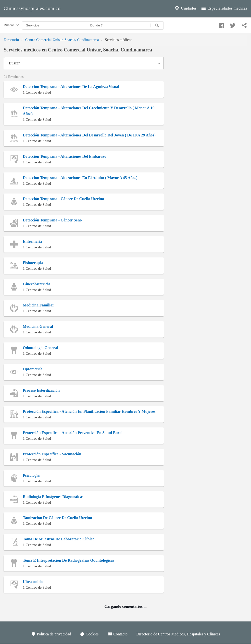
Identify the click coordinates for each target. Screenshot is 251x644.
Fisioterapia (33, 263)
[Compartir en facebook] (221, 24)
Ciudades (185, 8)
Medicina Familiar (38, 305)
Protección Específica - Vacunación (52, 454)
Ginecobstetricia (37, 284)
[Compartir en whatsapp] (244, 24)
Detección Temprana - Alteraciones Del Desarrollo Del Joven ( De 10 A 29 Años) (89, 135)
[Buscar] (157, 25)
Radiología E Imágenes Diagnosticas (53, 497)
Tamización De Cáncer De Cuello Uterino (57, 518)
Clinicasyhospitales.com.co (32, 8)
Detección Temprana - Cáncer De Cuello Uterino (63, 199)
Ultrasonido (33, 582)
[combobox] (84, 63)
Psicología (31, 475)
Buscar (12, 25)
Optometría (33, 369)
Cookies (89, 634)
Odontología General (40, 348)
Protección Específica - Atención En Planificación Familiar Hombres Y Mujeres (89, 411)
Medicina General (38, 326)
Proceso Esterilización (41, 390)
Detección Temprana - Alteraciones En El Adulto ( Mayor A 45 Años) (80, 178)
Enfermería (32, 241)
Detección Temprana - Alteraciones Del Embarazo (65, 156)
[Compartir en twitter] (232, 24)
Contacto (117, 634)
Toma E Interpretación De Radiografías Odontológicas (69, 560)
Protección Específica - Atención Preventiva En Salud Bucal (73, 433)
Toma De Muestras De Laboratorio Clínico (59, 539)
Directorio (11, 40)
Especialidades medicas (224, 8)
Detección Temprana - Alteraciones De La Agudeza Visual (71, 87)
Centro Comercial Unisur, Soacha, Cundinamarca (62, 40)
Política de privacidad (51, 634)
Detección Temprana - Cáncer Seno (52, 220)
